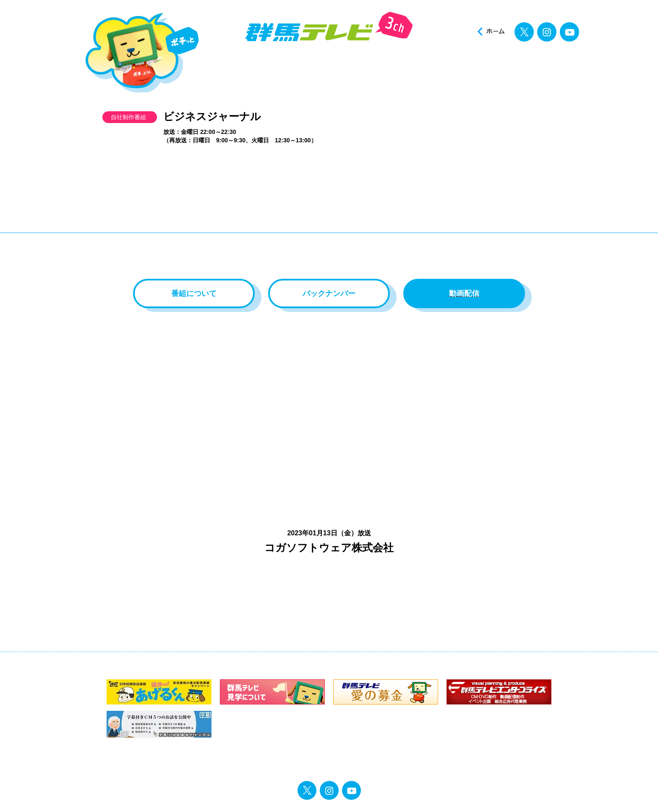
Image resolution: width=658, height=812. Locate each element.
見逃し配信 (550, 66)
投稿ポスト (487, 66)
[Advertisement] (329, 216)
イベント (424, 66)
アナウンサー (362, 66)
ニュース (237, 66)
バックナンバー (329, 293)
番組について (194, 293)
